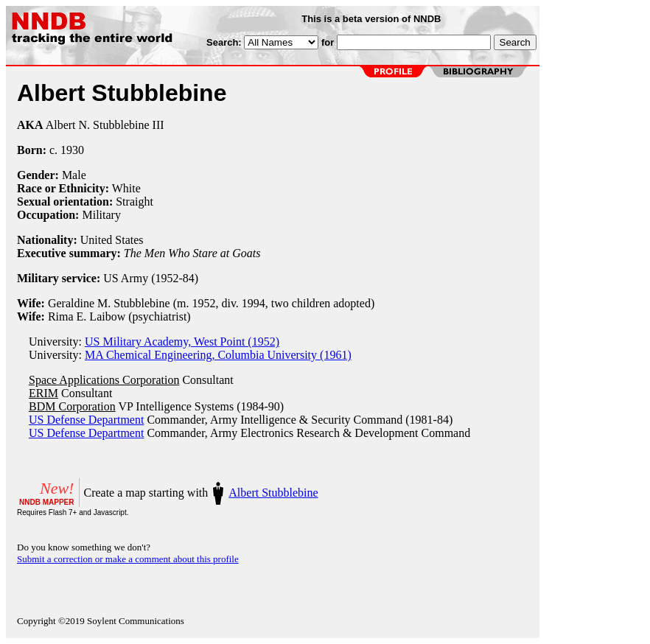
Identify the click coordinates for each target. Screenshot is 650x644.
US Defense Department (86, 420)
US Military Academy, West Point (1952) (182, 342)
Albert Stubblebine (273, 493)
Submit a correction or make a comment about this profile (128, 559)
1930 (72, 150)
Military (101, 215)
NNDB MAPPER (46, 502)
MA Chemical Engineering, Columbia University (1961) (218, 355)
